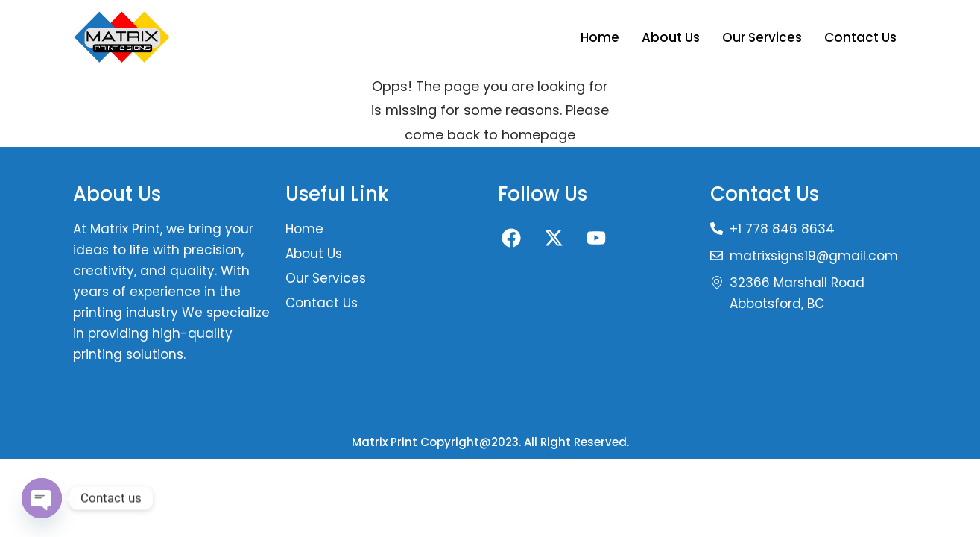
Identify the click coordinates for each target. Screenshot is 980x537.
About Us (671, 37)
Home (600, 37)
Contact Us (860, 37)
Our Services (762, 37)
